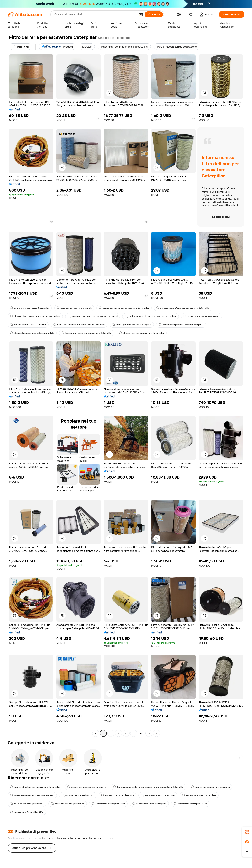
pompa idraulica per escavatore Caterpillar (35, 787)
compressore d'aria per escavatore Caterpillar (183, 308)
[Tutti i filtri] (21, 47)
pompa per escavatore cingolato (87, 787)
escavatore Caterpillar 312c (190, 804)
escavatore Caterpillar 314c (68, 804)
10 (149, 733)
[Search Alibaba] (95, 14)
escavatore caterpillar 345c (27, 804)
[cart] (191, 15)
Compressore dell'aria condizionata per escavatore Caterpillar (149, 787)
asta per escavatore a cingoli (74, 308)
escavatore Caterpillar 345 (78, 795)
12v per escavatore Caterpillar (201, 316)
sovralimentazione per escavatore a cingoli (93, 316)
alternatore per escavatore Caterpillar (181, 325)
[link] (247, 832)
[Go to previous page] (96, 733)
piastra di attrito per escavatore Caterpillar (35, 316)
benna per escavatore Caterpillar (30, 308)
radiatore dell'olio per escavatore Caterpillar (150, 316)
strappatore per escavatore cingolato (32, 333)
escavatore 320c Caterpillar (158, 795)
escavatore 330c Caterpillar (149, 804)
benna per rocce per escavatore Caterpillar (124, 308)
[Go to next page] (156, 733)
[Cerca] (154, 14)
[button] (141, 14)
